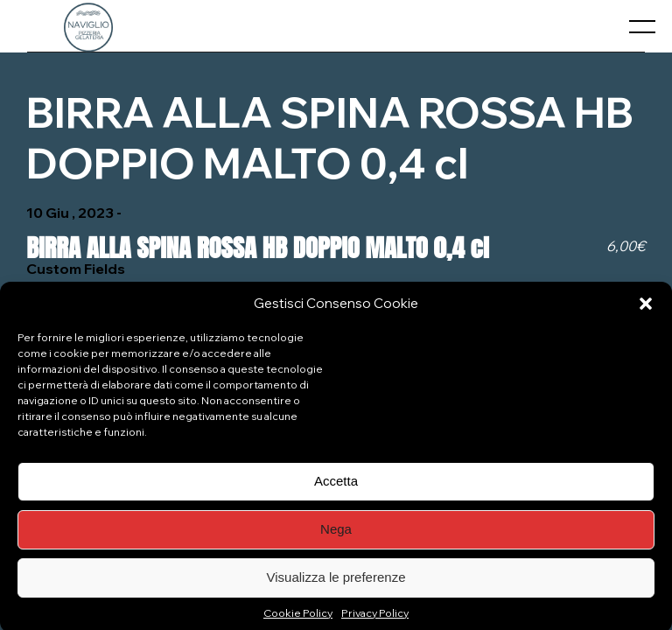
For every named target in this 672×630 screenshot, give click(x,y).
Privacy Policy (375, 618)
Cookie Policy (298, 618)
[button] (646, 309)
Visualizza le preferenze (336, 582)
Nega (336, 534)
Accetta (336, 486)
